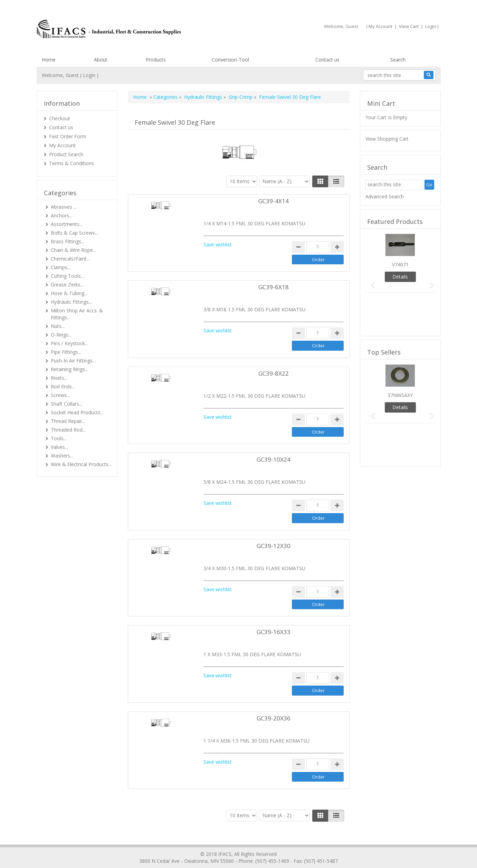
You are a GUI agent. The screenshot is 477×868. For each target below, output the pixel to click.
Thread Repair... (68, 421)
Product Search (66, 154)
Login (431, 26)
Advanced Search (385, 196)
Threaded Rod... (68, 430)
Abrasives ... (64, 207)
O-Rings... (61, 335)
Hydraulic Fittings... (71, 302)
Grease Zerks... (67, 285)
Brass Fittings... (68, 241)
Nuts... (58, 326)
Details (400, 277)
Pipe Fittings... (66, 352)
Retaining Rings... (69, 369)
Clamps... (61, 267)
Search (398, 60)
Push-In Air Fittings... (73, 361)
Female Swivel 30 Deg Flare (290, 97)
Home (49, 60)
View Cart (409, 26)
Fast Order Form (68, 136)
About (101, 60)
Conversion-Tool (230, 60)
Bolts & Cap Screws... (74, 233)
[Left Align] (320, 181)
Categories (165, 97)
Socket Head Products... (77, 412)
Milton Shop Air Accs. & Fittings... (77, 314)
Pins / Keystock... (69, 343)
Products (156, 60)
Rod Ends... (63, 386)
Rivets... (59, 378)
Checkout (60, 118)
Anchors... (61, 215)
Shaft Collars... (66, 404)
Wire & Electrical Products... (81, 464)
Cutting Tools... (67, 276)
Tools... (59, 438)
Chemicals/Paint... (70, 259)
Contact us (327, 60)
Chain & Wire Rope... (73, 250)
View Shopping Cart (387, 139)
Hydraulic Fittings (203, 97)
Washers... (62, 456)
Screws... (60, 395)
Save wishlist (218, 244)
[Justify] (336, 181)
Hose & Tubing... (69, 293)
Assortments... (67, 224)
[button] (371, 281)
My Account (380, 26)
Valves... (59, 447)
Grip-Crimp (241, 97)
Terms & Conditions (71, 163)
